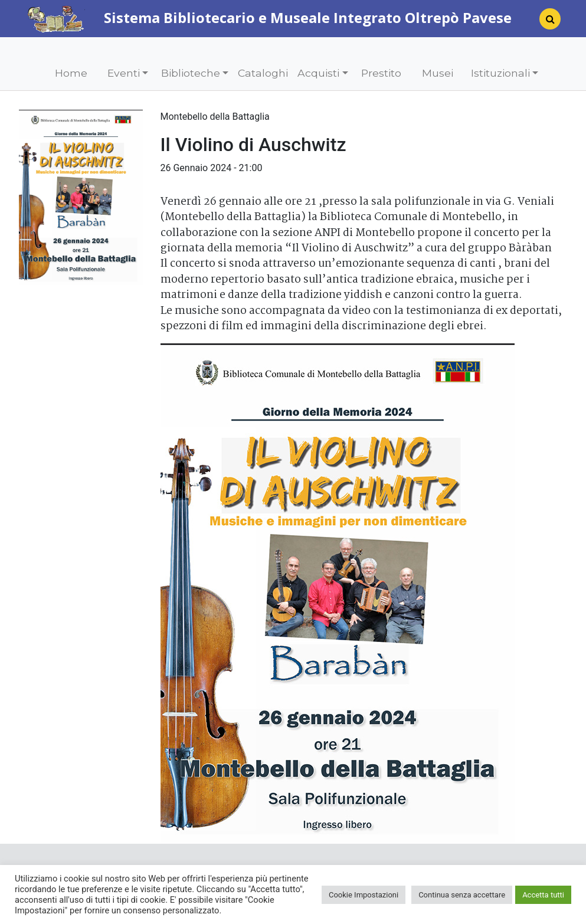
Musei (438, 73)
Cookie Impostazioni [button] (364, 895)
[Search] (545, 22)
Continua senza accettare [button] (462, 895)
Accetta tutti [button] (543, 895)
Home (71, 73)
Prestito (381, 73)
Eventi (124, 73)
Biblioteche (191, 73)
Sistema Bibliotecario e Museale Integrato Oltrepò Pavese (269, 17)
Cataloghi (263, 73)
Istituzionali (500, 73)
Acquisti (318, 73)
